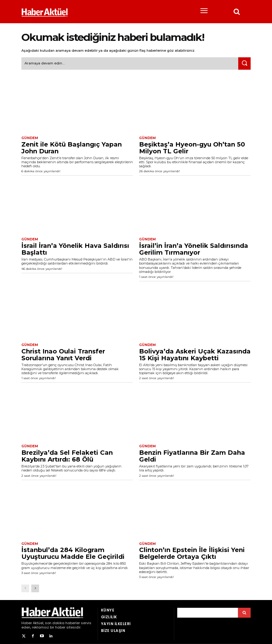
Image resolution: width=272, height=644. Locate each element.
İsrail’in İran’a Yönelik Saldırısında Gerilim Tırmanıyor (194, 248)
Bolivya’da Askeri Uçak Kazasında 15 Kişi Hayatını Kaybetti (195, 353)
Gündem (29, 138)
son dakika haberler (62, 621)
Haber (27, 621)
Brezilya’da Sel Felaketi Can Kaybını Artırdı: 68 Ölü (67, 454)
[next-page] (35, 587)
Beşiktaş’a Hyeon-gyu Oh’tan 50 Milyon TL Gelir (192, 147)
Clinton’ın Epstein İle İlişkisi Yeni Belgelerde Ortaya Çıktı (192, 552)
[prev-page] (25, 587)
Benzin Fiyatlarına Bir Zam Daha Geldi (192, 454)
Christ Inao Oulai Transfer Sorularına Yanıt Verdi (63, 353)
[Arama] (244, 611)
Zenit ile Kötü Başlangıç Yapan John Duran (72, 147)
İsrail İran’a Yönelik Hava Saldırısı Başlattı (75, 248)
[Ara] (244, 63)
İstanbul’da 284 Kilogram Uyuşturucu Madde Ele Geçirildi (73, 552)
